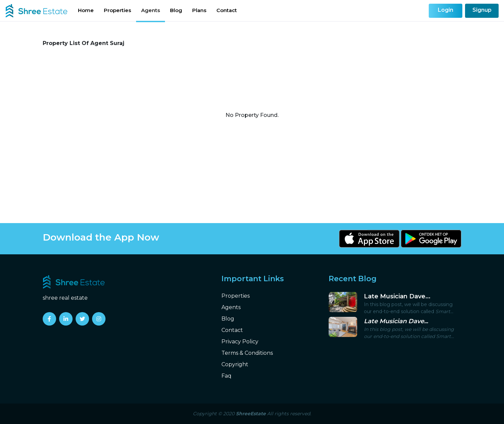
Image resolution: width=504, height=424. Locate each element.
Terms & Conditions (247, 353)
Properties (117, 10)
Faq (226, 376)
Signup (482, 10)
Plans (199, 10)
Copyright (235, 364)
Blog (176, 10)
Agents (151, 10)
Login (446, 10)
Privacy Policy (240, 342)
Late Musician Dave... (397, 296)
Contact (227, 10)
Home (86, 10)
